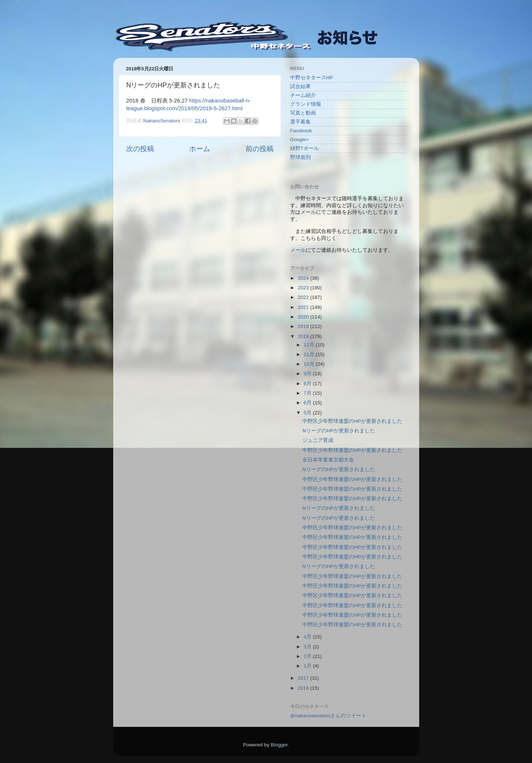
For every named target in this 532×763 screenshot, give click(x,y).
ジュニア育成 (318, 440)
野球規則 (300, 157)
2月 (308, 656)
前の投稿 (260, 149)
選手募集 (300, 122)
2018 (304, 336)
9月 (308, 374)
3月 (308, 647)
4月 (308, 637)
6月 (308, 403)
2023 (304, 288)
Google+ (300, 140)
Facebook (301, 131)
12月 (310, 345)
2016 (304, 688)
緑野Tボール (305, 148)
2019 (304, 326)
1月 (308, 666)
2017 (304, 678)
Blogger (279, 745)
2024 (304, 278)
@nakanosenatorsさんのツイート (328, 716)
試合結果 (300, 86)
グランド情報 (306, 104)
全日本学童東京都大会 (328, 460)
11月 (310, 354)
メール (298, 250)
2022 (304, 297)
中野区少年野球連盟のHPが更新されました (352, 421)
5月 (308, 413)
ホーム (200, 149)
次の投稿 (140, 149)
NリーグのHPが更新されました (339, 431)
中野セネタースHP (312, 78)
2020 (304, 317)
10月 (310, 364)
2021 (304, 307)
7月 (308, 393)
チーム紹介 (303, 95)
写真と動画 (303, 113)
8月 (308, 384)
